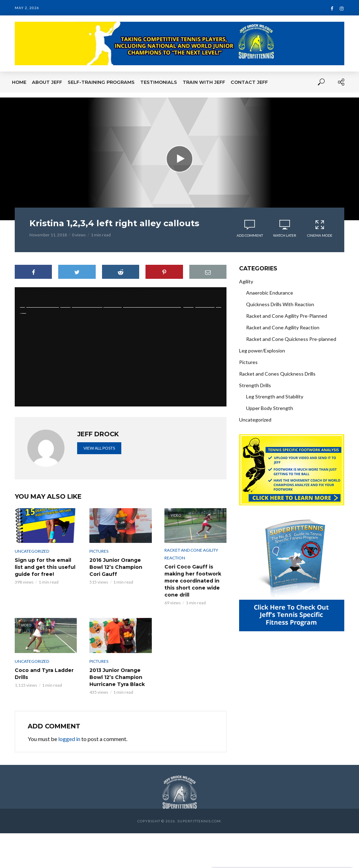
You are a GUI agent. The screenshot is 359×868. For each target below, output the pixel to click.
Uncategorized (32, 551)
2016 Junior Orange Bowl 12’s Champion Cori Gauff (116, 567)
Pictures (99, 551)
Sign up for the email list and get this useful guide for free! (45, 567)
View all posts (99, 448)
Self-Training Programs (101, 82)
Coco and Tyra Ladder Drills (44, 674)
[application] (121, 347)
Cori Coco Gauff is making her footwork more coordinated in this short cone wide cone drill (193, 581)
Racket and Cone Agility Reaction (191, 554)
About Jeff (47, 82)
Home (19, 82)
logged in (69, 739)
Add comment (250, 235)
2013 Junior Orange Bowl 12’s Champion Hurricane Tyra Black (117, 677)
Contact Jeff (249, 82)
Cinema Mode (320, 228)
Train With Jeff (204, 82)
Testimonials (159, 82)
